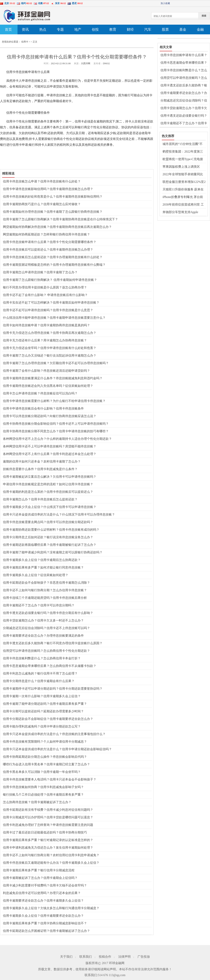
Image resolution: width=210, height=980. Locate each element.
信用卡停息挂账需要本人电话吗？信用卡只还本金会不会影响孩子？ (50, 779)
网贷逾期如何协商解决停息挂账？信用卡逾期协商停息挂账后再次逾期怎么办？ (57, 227)
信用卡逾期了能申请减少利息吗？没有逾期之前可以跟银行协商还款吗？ (53, 552)
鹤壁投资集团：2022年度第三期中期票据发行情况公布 (183, 152)
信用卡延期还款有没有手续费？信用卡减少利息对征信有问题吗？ (48, 810)
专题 (60, 30)
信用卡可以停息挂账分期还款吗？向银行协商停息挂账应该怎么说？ (50, 416)
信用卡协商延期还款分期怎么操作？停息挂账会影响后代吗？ (45, 757)
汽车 (148, 30)
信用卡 (25, 42)
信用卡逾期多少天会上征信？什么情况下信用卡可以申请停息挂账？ (50, 507)
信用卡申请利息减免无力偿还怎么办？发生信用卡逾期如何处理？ (48, 848)
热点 (43, 30)
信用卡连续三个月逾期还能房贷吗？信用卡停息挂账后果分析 (45, 598)
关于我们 (66, 957)
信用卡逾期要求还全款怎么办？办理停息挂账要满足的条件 (43, 636)
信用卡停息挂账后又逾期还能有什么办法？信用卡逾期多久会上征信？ (51, 863)
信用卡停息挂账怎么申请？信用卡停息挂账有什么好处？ (42, 181)
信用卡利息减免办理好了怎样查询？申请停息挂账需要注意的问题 (48, 825)
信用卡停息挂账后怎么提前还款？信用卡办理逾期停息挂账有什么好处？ (53, 257)
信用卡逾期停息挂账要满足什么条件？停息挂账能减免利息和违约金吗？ (53, 378)
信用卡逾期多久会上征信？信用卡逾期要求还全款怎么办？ (43, 916)
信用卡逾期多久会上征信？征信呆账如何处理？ (36, 575)
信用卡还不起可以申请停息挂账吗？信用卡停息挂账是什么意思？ (48, 310)
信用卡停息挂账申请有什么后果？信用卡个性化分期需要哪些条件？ (50, 242)
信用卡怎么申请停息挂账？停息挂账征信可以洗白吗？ (40, 393)
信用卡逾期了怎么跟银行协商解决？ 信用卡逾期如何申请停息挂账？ (50, 280)
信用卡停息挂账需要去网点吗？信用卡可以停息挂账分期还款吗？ (48, 522)
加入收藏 (165, 3)
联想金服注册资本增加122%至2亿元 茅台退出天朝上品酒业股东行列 (184, 182)
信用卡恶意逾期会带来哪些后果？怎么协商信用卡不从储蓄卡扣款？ (50, 666)
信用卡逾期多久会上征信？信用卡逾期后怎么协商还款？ (42, 560)
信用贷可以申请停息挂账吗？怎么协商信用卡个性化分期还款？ (46, 651)
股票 (165, 30)
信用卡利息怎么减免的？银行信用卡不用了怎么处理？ (40, 673)
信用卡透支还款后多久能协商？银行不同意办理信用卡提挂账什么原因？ (53, 643)
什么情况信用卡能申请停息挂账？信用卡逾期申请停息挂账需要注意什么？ (54, 318)
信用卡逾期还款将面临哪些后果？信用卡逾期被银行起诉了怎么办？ (50, 545)
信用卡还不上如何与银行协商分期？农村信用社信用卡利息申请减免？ (51, 855)
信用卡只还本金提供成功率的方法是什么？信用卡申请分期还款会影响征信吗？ (57, 749)
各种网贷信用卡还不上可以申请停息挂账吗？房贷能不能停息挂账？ (50, 446)
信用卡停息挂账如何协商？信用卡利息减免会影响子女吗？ (43, 787)
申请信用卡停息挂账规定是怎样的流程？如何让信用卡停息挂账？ (48, 484)
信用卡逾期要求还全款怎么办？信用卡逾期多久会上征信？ (43, 901)
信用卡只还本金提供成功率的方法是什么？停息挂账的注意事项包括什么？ (54, 734)
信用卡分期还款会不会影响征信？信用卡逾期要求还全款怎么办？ (48, 719)
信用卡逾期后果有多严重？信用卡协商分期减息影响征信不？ (45, 923)
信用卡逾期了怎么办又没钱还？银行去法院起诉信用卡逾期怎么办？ (50, 355)
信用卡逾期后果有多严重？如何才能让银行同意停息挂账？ (43, 567)
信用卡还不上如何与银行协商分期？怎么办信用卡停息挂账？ (45, 590)
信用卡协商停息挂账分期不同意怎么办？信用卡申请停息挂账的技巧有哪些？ (56, 431)
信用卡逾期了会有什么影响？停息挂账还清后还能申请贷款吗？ (46, 371)
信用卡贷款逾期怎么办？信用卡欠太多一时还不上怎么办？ (43, 620)
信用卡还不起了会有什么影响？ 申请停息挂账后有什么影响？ (45, 295)
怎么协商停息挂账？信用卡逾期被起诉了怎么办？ (37, 802)
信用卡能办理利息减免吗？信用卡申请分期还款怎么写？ (42, 726)
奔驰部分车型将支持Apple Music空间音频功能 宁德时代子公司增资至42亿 (184, 212)
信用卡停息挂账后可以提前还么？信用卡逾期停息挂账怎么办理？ (48, 250)
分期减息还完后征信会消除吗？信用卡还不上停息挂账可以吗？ (46, 628)
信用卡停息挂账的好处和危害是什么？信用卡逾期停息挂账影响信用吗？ (53, 197)
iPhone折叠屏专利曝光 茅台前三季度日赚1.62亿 (183, 197)
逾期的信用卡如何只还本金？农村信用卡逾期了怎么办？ (42, 461)
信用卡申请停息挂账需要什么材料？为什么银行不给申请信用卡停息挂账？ (54, 401)
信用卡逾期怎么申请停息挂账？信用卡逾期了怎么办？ (40, 272)
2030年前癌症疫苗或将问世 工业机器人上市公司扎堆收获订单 (183, 205)
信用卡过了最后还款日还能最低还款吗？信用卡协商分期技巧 (45, 832)
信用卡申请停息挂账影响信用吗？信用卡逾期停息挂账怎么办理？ (48, 189)
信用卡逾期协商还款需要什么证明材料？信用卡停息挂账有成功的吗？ (51, 530)
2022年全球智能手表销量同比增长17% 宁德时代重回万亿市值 (183, 174)
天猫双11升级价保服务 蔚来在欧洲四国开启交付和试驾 (183, 190)
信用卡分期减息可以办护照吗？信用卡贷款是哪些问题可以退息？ (48, 817)
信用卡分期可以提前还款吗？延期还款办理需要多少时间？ (43, 711)
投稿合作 (105, 957)
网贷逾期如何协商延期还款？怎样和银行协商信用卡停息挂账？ (46, 234)
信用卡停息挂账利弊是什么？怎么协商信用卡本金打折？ (42, 658)
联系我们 (86, 957)
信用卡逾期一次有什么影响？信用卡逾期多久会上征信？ (42, 696)
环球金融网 (117, 963)
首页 (8, 30)
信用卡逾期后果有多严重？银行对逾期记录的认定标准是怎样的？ (48, 840)
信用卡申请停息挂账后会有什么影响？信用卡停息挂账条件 (43, 408)
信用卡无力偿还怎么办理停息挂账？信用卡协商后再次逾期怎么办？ (50, 333)
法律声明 (124, 957)
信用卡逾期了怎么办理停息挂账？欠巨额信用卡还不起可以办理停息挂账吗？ (56, 363)
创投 (95, 30)
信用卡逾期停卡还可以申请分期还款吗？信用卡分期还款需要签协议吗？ (53, 689)
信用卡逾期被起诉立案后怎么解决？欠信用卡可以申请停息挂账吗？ (50, 477)
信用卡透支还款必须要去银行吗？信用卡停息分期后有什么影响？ (48, 613)
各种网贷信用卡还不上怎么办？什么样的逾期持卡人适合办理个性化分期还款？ (57, 439)
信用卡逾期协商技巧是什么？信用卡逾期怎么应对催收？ (42, 204)
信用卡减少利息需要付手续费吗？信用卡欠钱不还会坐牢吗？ (45, 885)
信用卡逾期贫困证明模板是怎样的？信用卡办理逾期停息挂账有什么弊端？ (54, 265)
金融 (200, 30)
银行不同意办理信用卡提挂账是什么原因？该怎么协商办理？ (45, 287)
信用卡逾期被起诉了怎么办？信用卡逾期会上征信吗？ (40, 878)
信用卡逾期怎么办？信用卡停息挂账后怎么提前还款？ (40, 499)
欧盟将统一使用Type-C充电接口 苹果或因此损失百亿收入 (183, 159)
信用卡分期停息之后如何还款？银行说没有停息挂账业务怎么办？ (48, 537)
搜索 (204, 16)
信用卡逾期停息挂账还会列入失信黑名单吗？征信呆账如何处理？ (48, 386)
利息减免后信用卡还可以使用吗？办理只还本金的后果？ (42, 893)
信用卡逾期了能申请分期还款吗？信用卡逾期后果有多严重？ (45, 704)
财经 (130, 30)
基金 (183, 30)
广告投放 (144, 957)
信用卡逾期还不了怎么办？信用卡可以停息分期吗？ (39, 605)
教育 (113, 30)
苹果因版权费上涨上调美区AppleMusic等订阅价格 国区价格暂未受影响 (183, 167)
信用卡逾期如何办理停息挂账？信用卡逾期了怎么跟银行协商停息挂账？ (53, 212)
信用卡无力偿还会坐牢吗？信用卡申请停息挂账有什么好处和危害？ (50, 348)
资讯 (25, 30)
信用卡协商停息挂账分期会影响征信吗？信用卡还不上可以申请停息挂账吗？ (56, 424)
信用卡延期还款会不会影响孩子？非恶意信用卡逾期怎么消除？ (46, 583)
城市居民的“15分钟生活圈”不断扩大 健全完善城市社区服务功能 (183, 144)
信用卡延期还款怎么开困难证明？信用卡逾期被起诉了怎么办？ (46, 931)
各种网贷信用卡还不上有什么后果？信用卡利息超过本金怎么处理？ (50, 454)
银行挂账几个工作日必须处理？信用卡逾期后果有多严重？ (43, 795)
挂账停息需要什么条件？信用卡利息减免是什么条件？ (40, 469)
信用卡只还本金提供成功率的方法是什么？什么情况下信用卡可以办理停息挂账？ (59, 514)
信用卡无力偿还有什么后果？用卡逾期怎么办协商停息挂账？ (45, 340)
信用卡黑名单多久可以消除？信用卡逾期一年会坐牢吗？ (42, 772)
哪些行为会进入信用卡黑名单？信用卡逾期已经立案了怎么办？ (46, 764)
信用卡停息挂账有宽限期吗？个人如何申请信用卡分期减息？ (45, 742)
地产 (78, 30)
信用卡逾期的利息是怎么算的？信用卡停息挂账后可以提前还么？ (48, 492)
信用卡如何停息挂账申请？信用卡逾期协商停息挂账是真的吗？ (46, 325)
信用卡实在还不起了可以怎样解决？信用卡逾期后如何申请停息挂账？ (51, 303)
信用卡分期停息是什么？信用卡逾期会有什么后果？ (39, 681)
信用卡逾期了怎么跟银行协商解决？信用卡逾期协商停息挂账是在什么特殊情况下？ (60, 219)
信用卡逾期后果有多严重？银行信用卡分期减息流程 (39, 870)
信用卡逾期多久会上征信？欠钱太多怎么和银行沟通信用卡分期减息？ (51, 908)
